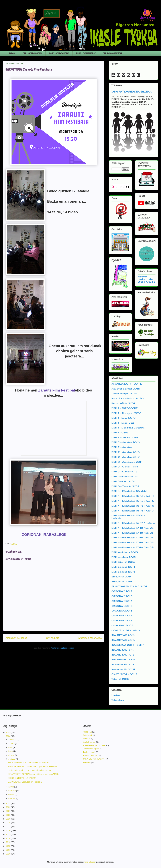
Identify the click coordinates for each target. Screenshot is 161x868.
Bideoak (86, 739)
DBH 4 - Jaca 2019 (124, 557)
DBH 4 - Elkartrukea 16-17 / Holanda (134, 523)
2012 (9, 846)
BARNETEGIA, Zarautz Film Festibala (25, 782)
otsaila (12, 794)
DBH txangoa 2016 (123, 572)
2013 (9, 842)
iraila (11, 751)
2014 (9, 838)
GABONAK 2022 (122, 625)
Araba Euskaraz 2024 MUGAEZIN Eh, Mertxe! (28, 762)
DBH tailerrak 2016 (123, 562)
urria (11, 747)
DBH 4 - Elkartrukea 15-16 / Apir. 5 (133, 501)
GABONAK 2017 (122, 616)
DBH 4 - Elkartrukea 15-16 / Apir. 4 (133, 496)
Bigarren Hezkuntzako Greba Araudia (146, 279)
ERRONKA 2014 (122, 577)
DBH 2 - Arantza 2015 (126, 452)
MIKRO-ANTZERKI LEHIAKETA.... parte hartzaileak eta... (33, 766)
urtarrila (12, 798)
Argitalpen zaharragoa (90, 638)
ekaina (12, 755)
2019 (9, 819)
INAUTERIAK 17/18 (123, 655)
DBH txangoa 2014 (123, 567)
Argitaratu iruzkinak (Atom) (63, 648)
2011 (9, 850)
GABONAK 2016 (122, 611)
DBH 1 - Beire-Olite (123, 423)
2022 (9, 807)
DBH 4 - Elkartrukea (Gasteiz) (129, 491)
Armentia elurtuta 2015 (126, 389)
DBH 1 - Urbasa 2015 (125, 437)
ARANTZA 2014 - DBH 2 (127, 384)
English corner (89, 742)
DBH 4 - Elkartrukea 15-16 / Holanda (128, 517)
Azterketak (87, 735)
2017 (9, 827)
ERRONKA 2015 (122, 582)
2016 (9, 830)
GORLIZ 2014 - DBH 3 (126, 630)
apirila (11, 787)
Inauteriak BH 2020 (124, 664)
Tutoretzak (118, 700)
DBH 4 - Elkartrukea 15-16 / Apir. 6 (133, 506)
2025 (9, 732)
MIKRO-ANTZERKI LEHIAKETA (22, 778)
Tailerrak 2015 (120, 679)
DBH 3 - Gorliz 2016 (125, 476)
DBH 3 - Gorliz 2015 (125, 472)
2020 (9, 815)
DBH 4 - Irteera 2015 (125, 552)
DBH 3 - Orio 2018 (123, 481)
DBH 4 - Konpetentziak (113, 54)
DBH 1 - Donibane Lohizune (128, 428)
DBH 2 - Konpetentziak (59, 54)
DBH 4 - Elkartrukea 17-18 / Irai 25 (133, 528)
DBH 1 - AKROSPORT (124, 408)
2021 (9, 811)
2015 (9, 834)
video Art (87, 762)
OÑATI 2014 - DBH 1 (124, 674)
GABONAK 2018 (122, 620)
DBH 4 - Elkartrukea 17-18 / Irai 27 (132, 537)
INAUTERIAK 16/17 (123, 650)
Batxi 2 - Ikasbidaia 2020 (128, 398)
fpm (86, 862)
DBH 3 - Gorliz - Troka (125, 467)
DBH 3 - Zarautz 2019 (125, 486)
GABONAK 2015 (122, 606)
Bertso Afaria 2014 (123, 403)
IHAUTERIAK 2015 (123, 640)
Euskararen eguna (91, 749)
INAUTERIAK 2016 (123, 659)
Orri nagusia (53, 638)
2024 (9, 736)
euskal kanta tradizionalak (94, 745)
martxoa (12, 791)
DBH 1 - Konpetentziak (32, 54)
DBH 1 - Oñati (120, 433)
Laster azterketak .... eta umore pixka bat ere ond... (30, 770)
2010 (9, 854)
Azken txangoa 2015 (124, 393)
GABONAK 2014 (122, 601)
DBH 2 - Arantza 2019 (126, 457)
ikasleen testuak (90, 755)
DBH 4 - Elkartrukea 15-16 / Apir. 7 (133, 511)
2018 (9, 823)
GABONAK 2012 (122, 591)
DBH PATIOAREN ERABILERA (131, 92)
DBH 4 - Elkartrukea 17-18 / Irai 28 (133, 542)
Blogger (92, 862)
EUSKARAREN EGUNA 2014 (129, 586)
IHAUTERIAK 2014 (123, 635)
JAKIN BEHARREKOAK (93, 759)
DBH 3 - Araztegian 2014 (127, 462)
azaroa (12, 744)
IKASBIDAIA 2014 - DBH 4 (128, 645)
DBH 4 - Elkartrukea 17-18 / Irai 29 (133, 547)
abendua (13, 740)
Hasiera (12, 54)
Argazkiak (87, 732)
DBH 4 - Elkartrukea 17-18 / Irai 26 (133, 533)
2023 (9, 803)
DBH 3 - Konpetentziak (86, 54)
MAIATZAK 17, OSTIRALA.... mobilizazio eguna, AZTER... (34, 774)
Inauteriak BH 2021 (123, 669)
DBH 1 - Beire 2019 (124, 418)
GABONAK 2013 (122, 596)
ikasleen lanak (89, 752)
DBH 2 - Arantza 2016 (126, 442)
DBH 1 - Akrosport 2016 (126, 413)
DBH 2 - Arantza (122, 447)
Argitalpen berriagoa (16, 638)
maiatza (12, 759)
